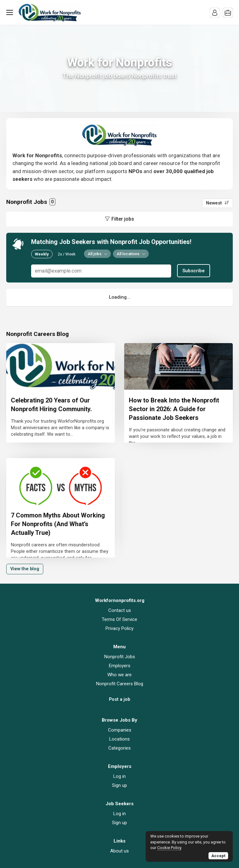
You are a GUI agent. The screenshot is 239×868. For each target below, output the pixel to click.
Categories (119, 748)
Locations (119, 739)
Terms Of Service (119, 619)
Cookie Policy (169, 848)
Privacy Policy (119, 628)
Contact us (120, 610)
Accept (218, 856)
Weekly (42, 254)
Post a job (119, 699)
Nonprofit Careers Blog (120, 684)
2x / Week (67, 254)
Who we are (119, 675)
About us (119, 851)
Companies (120, 730)
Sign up (119, 785)
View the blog (25, 569)
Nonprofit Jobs (120, 657)
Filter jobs (123, 219)
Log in (119, 776)
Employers (120, 666)
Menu (11, 12)
